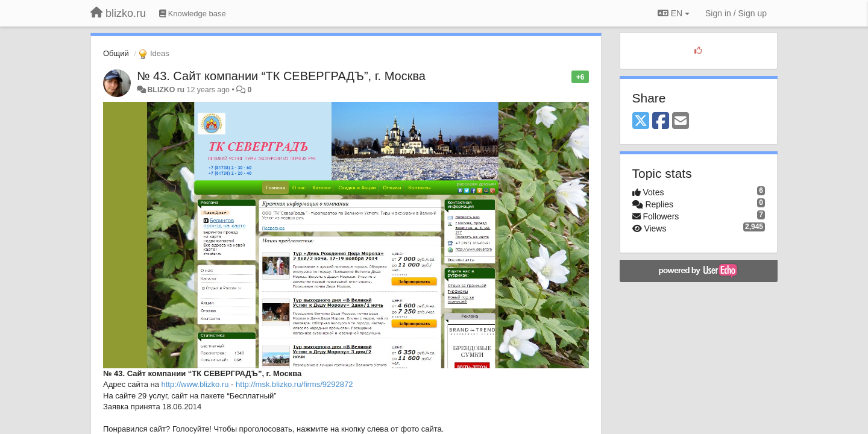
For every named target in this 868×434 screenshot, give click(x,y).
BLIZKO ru (167, 90)
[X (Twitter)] (641, 121)
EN (674, 13)
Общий (116, 53)
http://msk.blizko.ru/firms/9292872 (294, 384)
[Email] (681, 121)
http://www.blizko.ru (195, 384)
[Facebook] (661, 121)
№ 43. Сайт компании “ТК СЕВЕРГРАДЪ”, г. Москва (281, 76)
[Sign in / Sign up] (736, 13)
